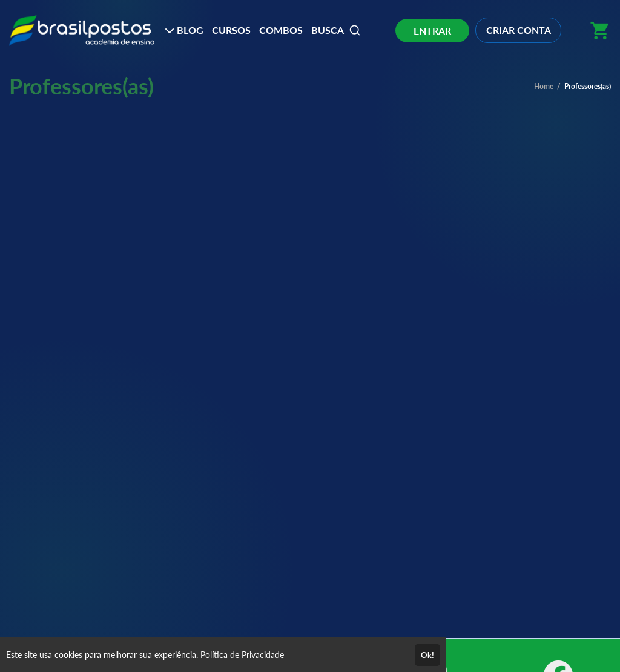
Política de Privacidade (242, 655)
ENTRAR (432, 31)
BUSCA (336, 30)
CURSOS (231, 30)
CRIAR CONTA (519, 30)
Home (544, 86)
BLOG (184, 30)
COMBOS (281, 30)
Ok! (427, 655)
